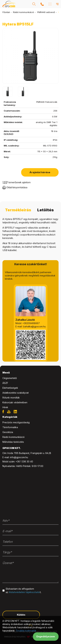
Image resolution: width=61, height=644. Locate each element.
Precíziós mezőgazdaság (16, 422)
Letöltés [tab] (45, 210)
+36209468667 (31, 323)
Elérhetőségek (10, 388)
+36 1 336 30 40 (24, 461)
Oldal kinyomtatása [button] (15, 187)
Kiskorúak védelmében (15, 402)
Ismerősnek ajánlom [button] (17, 182)
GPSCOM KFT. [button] (12, 448)
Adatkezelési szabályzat (16, 393)
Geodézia (8, 432)
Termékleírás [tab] (18, 210)
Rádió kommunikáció (24, 12)
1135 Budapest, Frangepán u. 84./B (33, 453)
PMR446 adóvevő (46, 12)
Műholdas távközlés (13, 442)
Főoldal (6, 12)
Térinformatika (10, 427)
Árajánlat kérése (40, 172)
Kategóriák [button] (10, 417)
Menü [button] (6, 373)
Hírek (5, 407)
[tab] (30, 373)
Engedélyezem (46, 636)
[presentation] (27, 602)
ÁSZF (5, 383)
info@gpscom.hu (19, 457)
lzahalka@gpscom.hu (34, 326)
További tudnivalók (26, 631)
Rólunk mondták (11, 398)
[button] (34, 4)
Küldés (21, 615)
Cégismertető (10, 378)
